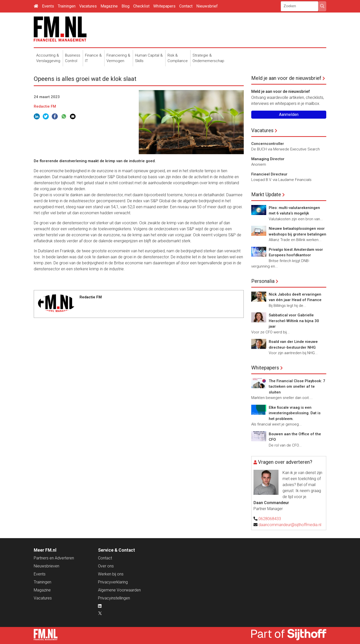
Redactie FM (45, 106)
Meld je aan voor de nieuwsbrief (286, 78)
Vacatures (88, 6)
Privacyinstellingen (114, 598)
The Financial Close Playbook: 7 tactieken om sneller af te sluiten (297, 387)
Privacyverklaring (113, 582)
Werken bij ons (111, 574)
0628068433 (270, 519)
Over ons (106, 566)
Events (48, 6)
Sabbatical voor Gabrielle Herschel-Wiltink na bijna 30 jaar (294, 321)
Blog (125, 6)
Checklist (141, 6)
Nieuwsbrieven (46, 566)
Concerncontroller (268, 144)
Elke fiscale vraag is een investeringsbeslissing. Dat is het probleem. (295, 413)
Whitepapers (164, 6)
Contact (186, 6)
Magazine (109, 6)
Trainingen (67, 6)
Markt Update (266, 194)
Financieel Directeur (269, 174)
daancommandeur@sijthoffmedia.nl (290, 525)
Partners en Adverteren (54, 558)
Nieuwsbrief (207, 6)
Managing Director (268, 159)
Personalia (263, 281)
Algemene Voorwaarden (119, 590)
